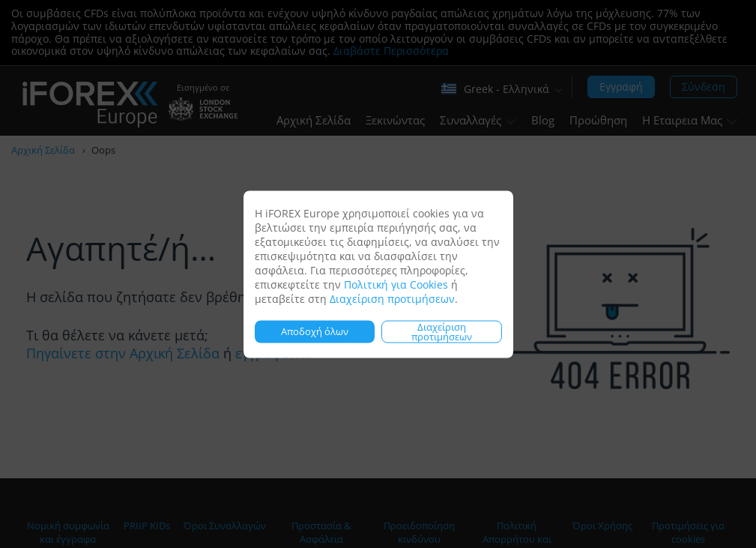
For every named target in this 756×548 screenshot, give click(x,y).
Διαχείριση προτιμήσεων (392, 298)
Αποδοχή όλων (315, 331)
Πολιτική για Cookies (396, 284)
